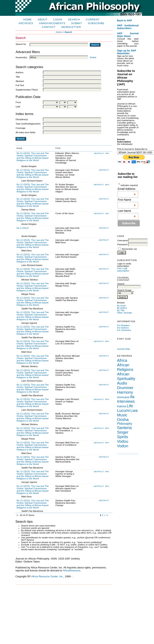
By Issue (121, 306)
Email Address (127, 189)
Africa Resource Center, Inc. (47, 576)
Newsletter (71, 27)
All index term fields (26, 132)
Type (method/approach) (28, 124)
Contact (49, 27)
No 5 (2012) (23, 228)
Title (18, 77)
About (43, 19)
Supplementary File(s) (27, 90)
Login (58, 19)
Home (28, 19)
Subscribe (96, 23)
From (18, 102)
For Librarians (124, 330)
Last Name (127, 211)
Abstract (20, 81)
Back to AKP (125, 21)
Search (74, 19)
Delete (93, 57)
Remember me (129, 249)
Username (122, 240)
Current (93, 19)
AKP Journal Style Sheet (128, 35)
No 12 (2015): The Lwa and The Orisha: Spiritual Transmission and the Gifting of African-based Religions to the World (33, 157)
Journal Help (123, 349)
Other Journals (125, 313)
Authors (20, 72)
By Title (121, 310)
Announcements (52, 23)
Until (18, 107)
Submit (77, 23)
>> (107, 515)
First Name (127, 200)
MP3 (107, 185)
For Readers (123, 325)
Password (122, 244)
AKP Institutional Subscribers (128, 27)
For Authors (123, 328)
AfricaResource (72, 570)
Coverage (21, 128)
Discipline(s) (22, 119)
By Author (122, 308)
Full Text (20, 85)
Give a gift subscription (123, 270)
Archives (26, 23)
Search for (21, 44)
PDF (107, 153)
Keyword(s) (21, 57)
